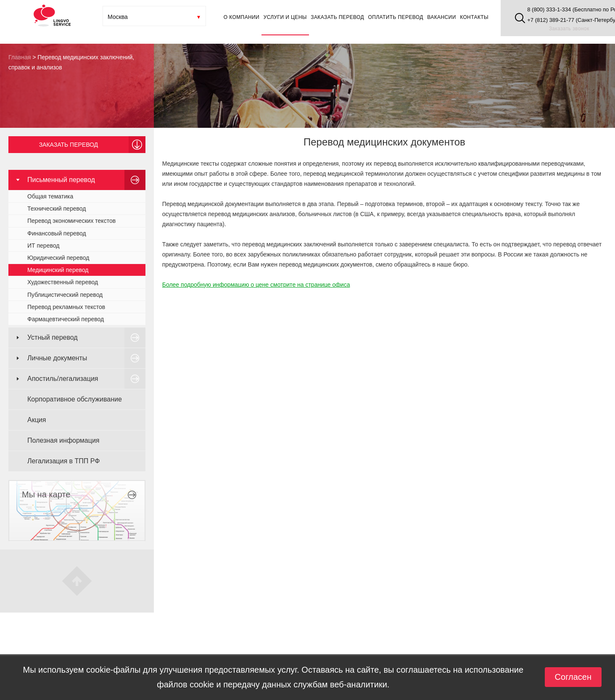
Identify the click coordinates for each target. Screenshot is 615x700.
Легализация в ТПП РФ (63, 461)
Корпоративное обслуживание (75, 399)
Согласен (573, 677)
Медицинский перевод (58, 270)
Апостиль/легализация (63, 379)
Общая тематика (50, 196)
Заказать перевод (69, 145)
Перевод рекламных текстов (66, 307)
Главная (20, 57)
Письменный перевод (61, 180)
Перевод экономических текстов (71, 221)
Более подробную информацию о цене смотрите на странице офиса (256, 285)
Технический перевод (57, 209)
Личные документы (57, 358)
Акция (37, 420)
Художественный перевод (63, 282)
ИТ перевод (43, 246)
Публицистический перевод (65, 295)
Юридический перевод (58, 258)
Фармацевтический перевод (66, 319)
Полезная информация (63, 440)
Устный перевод (53, 337)
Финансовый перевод (57, 233)
